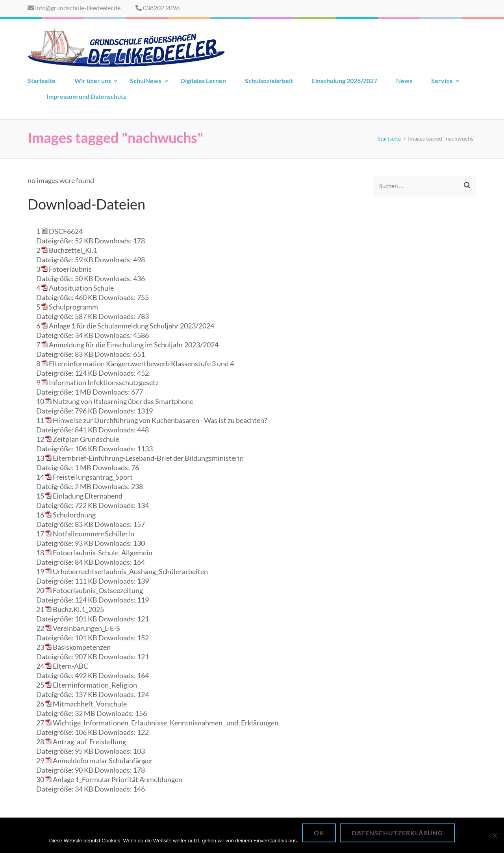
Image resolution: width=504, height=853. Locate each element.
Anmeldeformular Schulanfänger (103, 760)
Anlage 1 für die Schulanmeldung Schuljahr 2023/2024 (132, 326)
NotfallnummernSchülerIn (94, 534)
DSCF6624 (66, 231)
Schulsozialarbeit (269, 81)
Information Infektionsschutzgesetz (104, 382)
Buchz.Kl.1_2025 (78, 609)
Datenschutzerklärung (397, 833)
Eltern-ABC (70, 666)
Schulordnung (74, 515)
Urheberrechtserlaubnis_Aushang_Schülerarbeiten (130, 571)
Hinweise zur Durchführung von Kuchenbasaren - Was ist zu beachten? (160, 420)
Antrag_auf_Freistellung (89, 742)
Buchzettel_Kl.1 (73, 250)
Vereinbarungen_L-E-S (86, 628)
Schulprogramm (73, 307)
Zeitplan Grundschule (86, 439)
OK (319, 833)
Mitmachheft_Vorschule (90, 704)
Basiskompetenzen (82, 647)
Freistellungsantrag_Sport (93, 477)
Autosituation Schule (81, 288)
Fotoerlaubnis (70, 269)
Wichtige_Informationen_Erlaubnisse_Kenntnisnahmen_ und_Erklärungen (166, 723)
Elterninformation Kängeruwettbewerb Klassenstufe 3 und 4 (141, 363)
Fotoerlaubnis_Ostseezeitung (98, 590)
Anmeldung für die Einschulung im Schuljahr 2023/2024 (134, 345)
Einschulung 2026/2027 (345, 81)
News (404, 81)
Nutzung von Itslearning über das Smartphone (123, 401)
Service (442, 81)
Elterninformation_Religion (95, 685)
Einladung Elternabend (88, 496)
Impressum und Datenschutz (86, 96)
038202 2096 (157, 8)
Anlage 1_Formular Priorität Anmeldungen (118, 779)
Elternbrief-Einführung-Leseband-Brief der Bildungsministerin (148, 458)
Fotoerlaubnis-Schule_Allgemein (103, 553)
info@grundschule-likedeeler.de (74, 8)
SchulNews (146, 81)
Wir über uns (93, 81)
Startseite (42, 81)
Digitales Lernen (203, 81)
